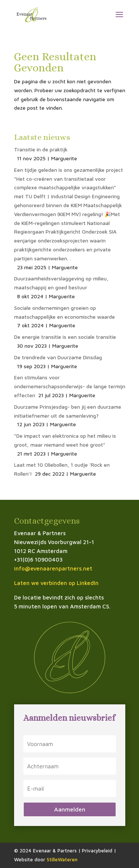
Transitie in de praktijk (41, 149)
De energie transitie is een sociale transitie (65, 337)
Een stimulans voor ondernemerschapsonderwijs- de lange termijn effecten (70, 386)
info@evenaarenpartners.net (53, 568)
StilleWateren (62, 859)
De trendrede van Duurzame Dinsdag (58, 357)
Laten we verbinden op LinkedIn (56, 583)
